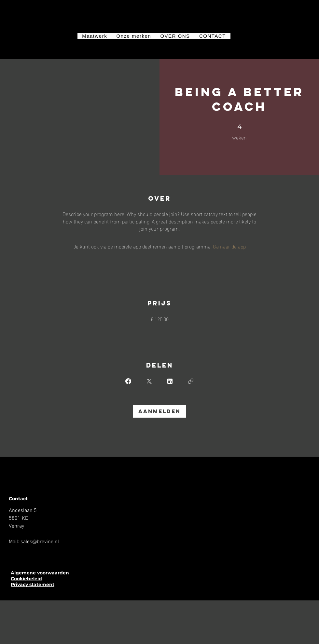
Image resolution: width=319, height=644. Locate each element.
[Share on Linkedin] (170, 381)
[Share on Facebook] (128, 381)
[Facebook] (13, 556)
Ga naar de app (229, 246)
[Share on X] (149, 381)
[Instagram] (24, 556)
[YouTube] (35, 556)
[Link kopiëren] (191, 381)
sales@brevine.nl (40, 542)
